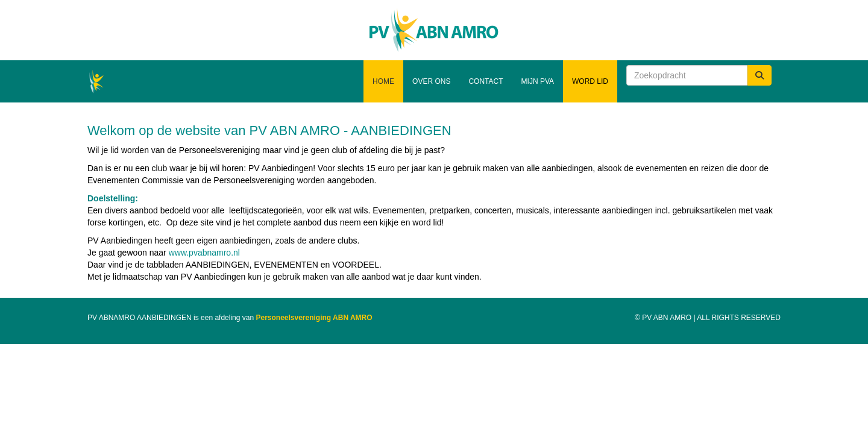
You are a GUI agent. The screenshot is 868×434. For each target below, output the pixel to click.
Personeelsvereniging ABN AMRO (314, 318)
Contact (486, 81)
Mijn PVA (538, 81)
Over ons (431, 81)
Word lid (590, 81)
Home (383, 81)
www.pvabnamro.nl (204, 253)
